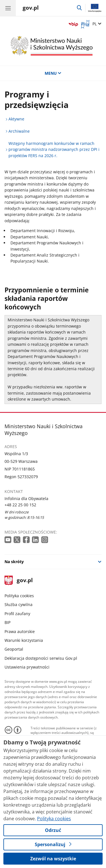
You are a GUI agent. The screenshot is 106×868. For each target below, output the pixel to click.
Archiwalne (19, 131)
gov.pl (19, 581)
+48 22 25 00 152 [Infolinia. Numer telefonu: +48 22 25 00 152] (20, 505)
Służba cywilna (19, 604)
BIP (7, 622)
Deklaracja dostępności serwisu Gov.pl (41, 658)
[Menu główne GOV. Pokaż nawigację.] (8, 8)
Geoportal (14, 649)
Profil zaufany (17, 614)
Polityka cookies (19, 596)
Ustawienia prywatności (27, 667)
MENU (53, 73)
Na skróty (14, 562)
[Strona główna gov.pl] (31, 9)
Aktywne (16, 119)
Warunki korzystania (24, 640)
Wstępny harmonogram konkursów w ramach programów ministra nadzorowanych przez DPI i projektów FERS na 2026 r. (54, 149)
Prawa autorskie (20, 631)
